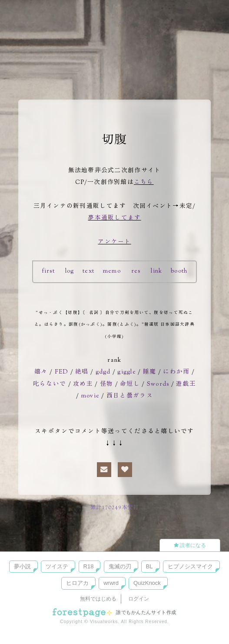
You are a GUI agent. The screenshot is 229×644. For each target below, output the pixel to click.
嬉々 (40, 372)
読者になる (190, 545)
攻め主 (83, 384)
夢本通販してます (114, 218)
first (47, 271)
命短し (130, 384)
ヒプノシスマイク (190, 566)
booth (180, 271)
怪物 (107, 384)
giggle (127, 372)
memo (112, 271)
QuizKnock (147, 583)
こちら (144, 183)
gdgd (102, 372)
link (157, 271)
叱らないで (50, 384)
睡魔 (151, 372)
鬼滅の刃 (120, 566)
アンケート (114, 242)
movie (90, 396)
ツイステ (57, 566)
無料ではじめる (98, 599)
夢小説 (22, 566)
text (89, 271)
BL (149, 566)
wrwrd (111, 583)
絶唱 (81, 372)
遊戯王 (186, 384)
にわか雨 (178, 372)
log (69, 271)
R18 (89, 566)
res (136, 271)
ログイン (139, 599)
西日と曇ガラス (130, 396)
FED (60, 372)
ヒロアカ (77, 583)
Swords (158, 384)
